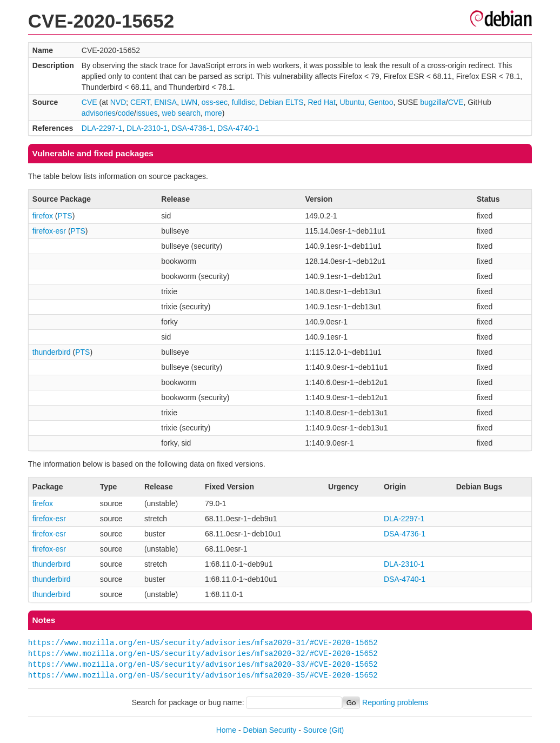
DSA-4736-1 (192, 128)
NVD (118, 102)
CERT (140, 102)
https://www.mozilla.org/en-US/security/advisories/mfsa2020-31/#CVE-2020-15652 (203, 643)
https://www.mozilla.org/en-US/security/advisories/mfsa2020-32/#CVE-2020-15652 (203, 654)
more (214, 113)
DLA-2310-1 (147, 128)
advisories (99, 113)
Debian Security (270, 730)
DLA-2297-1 (102, 128)
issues (147, 113)
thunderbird (52, 352)
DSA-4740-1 (238, 128)
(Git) (336, 730)
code (126, 113)
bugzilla (433, 102)
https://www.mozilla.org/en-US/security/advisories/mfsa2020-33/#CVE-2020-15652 (203, 664)
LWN (189, 102)
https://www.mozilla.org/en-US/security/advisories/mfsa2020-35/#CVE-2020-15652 (203, 675)
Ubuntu (352, 102)
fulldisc (244, 102)
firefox (43, 216)
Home (226, 730)
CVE (89, 102)
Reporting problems (395, 702)
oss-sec (215, 102)
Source (315, 730)
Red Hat (321, 102)
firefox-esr (49, 231)
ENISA (165, 102)
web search (181, 113)
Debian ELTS (281, 102)
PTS (65, 216)
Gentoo (381, 102)
